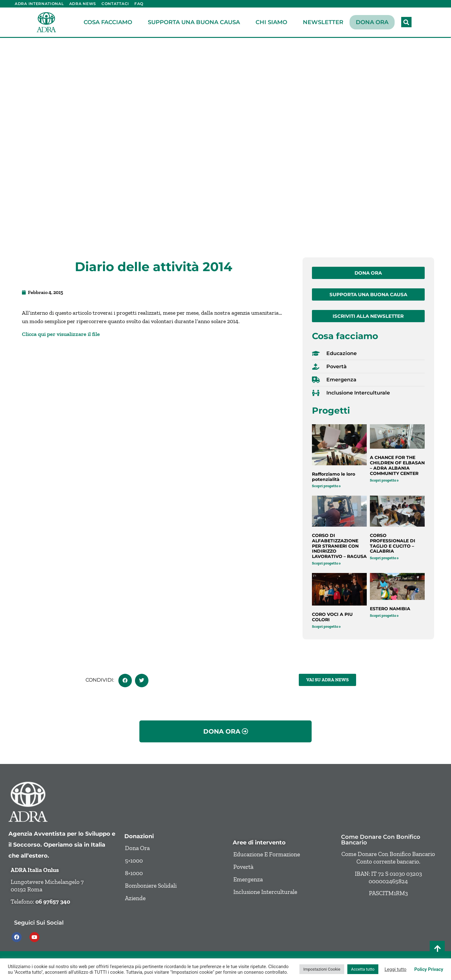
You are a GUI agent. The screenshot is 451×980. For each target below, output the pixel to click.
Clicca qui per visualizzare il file (61, 334)
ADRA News (83, 4)
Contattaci (115, 4)
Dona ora (372, 22)
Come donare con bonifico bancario (381, 840)
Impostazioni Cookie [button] (322, 969)
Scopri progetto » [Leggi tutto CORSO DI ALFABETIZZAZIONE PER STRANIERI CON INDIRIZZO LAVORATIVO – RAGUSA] (326, 563)
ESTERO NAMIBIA (390, 609)
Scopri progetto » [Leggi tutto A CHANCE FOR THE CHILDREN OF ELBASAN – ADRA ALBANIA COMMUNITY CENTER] (384, 480)
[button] (406, 22)
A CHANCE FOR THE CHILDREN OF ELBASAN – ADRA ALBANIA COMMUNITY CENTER (397, 465)
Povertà (243, 867)
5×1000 (134, 861)
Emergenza (248, 879)
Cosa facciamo (109, 22)
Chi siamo (273, 22)
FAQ (139, 4)
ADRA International (39, 4)
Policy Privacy (429, 969)
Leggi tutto (396, 969)
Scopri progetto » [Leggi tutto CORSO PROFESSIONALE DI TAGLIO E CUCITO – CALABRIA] (384, 558)
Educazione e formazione (267, 854)
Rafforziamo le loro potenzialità (334, 477)
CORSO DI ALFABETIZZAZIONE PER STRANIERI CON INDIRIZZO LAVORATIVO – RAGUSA (339, 546)
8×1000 (134, 873)
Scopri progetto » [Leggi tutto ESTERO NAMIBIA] (384, 616)
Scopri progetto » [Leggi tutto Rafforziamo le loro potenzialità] (326, 486)
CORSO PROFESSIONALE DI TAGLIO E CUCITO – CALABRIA (393, 543)
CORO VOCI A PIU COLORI (332, 617)
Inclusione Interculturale (265, 892)
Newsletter (323, 22)
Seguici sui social (39, 923)
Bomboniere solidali (151, 886)
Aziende (135, 898)
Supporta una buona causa (195, 22)
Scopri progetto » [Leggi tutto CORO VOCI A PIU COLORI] (326, 627)
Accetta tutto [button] (363, 969)
